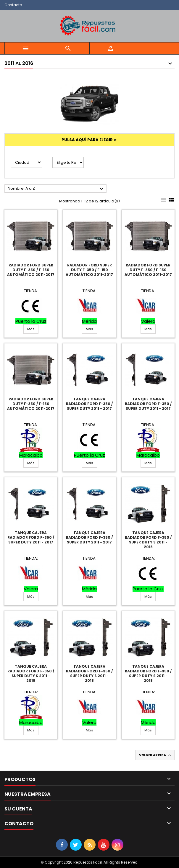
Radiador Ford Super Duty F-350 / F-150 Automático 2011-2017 (31, 270)
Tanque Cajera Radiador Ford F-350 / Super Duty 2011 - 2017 (89, 404)
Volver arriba (155, 755)
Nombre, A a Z (56, 189)
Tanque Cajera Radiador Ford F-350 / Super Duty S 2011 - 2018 (148, 540)
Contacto (13, 5)
